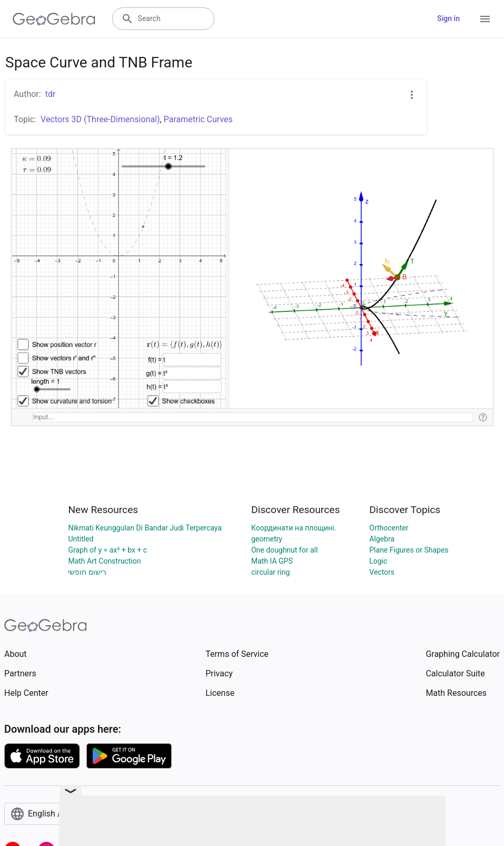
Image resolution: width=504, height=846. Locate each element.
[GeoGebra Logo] (54, 19)
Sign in (448, 18)
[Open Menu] (485, 19)
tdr (51, 94)
